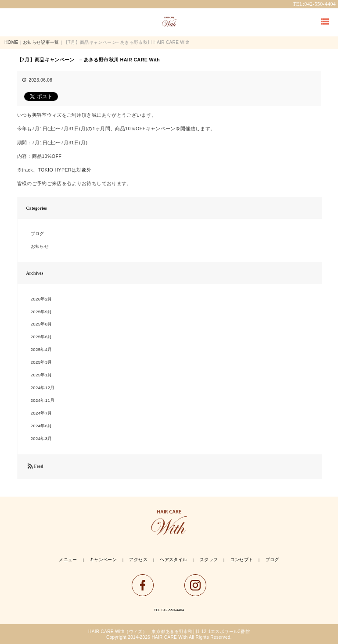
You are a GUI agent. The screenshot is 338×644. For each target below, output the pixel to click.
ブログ (38, 234)
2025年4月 (41, 349)
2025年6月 (41, 337)
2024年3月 (41, 438)
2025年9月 (41, 312)
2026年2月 (41, 299)
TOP (169, 22)
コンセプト (242, 560)
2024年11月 (43, 400)
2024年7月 (41, 413)
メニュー (68, 560)
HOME (11, 42)
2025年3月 (41, 362)
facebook (143, 585)
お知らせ (40, 246)
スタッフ (209, 560)
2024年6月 (41, 426)
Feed (35, 467)
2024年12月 (43, 388)
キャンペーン (103, 560)
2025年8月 (41, 324)
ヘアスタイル (173, 560)
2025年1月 (41, 375)
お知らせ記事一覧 (41, 42)
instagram (195, 585)
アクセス (138, 560)
